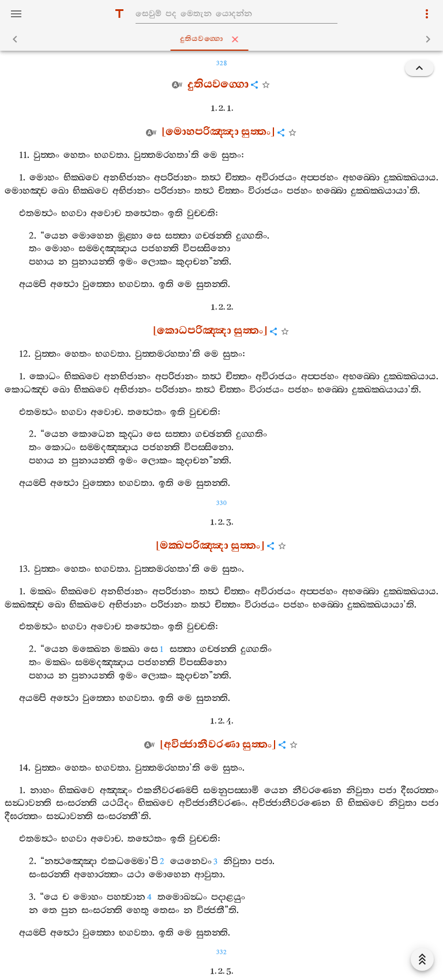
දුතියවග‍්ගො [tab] (224, 39)
